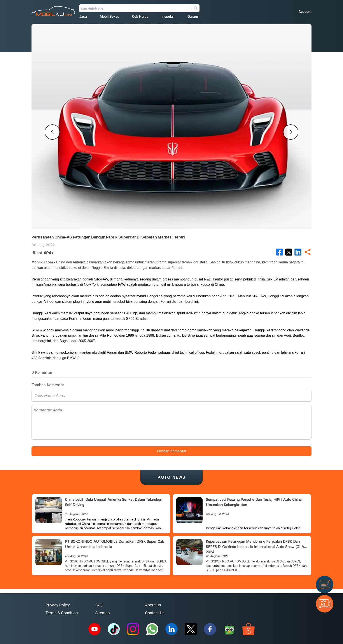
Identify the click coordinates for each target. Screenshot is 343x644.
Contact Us (155, 613)
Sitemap (103, 613)
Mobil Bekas (109, 17)
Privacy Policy (58, 605)
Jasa (83, 17)
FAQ (99, 605)
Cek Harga (140, 17)
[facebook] (280, 252)
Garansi (193, 17)
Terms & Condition (62, 613)
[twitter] (289, 252)
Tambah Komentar (171, 451)
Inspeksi (168, 17)
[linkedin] (298, 252)
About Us (153, 605)
